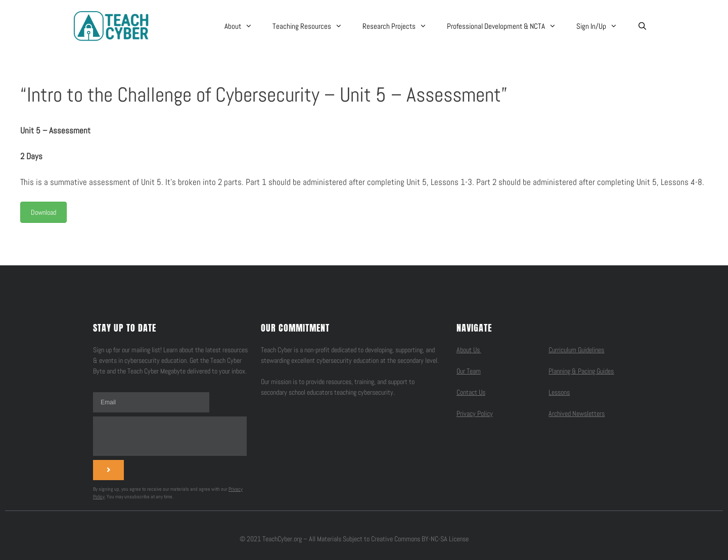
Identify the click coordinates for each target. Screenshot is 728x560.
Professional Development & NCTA (507, 26)
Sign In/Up (602, 26)
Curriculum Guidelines (576, 350)
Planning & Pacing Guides (581, 371)
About (243, 26)
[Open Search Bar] (642, 26)
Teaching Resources (312, 26)
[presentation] (170, 436)
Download (43, 212)
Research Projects (400, 26)
